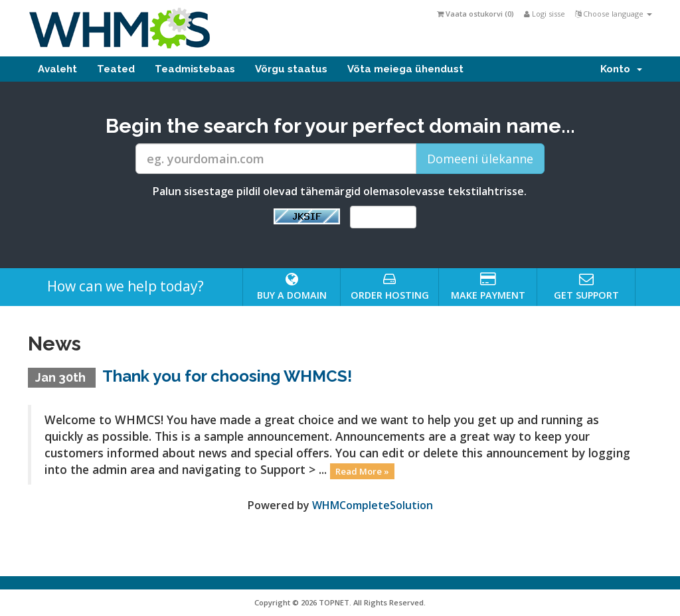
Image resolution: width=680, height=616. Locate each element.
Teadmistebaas (195, 69)
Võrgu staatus (291, 69)
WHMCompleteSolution (373, 505)
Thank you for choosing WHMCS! (227, 376)
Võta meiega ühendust (405, 69)
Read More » (362, 471)
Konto (621, 69)
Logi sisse (545, 14)
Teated (116, 69)
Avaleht (57, 69)
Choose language (614, 14)
